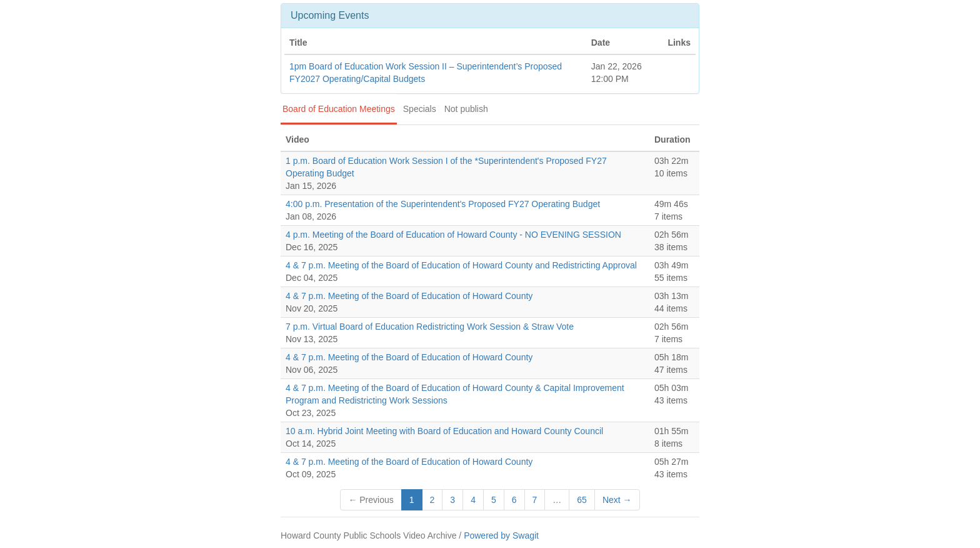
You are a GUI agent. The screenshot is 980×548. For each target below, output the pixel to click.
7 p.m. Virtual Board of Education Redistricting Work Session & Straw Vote (430, 327)
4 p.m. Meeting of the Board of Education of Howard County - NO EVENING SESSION (453, 235)
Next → (617, 500)
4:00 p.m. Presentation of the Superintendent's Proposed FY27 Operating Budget (443, 204)
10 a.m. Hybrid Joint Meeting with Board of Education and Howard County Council (444, 431)
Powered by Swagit (501, 535)
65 (582, 500)
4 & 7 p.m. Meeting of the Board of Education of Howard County (409, 296)
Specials (420, 109)
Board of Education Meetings (339, 109)
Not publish (466, 109)
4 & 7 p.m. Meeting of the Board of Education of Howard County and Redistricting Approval (461, 265)
